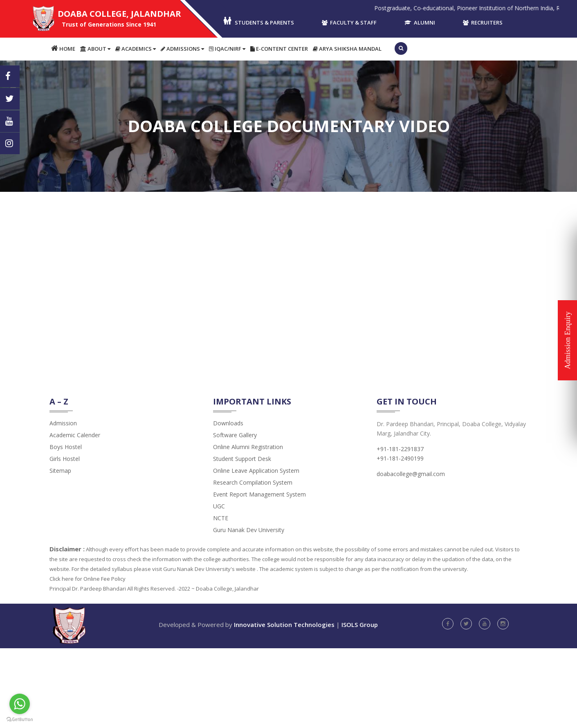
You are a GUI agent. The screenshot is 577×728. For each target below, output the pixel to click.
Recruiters (483, 22)
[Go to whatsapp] (20, 704)
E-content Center (279, 49)
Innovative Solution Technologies (284, 625)
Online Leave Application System (256, 471)
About (95, 49)
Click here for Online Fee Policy (88, 579)
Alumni (420, 22)
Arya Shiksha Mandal (347, 49)
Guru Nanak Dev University (249, 530)
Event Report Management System (259, 494)
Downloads (228, 423)
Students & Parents (258, 21)
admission (63, 423)
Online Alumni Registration (248, 447)
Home (63, 48)
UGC (219, 506)
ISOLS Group (360, 625)
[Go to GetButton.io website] (20, 720)
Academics (136, 49)
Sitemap (60, 471)
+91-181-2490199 (400, 458)
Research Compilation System (253, 482)
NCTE (221, 518)
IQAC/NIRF (227, 49)
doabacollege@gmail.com (411, 474)
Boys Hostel (66, 447)
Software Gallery (235, 435)
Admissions (182, 49)
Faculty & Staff (349, 22)
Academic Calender (75, 435)
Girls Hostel (65, 459)
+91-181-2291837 (400, 449)
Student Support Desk (242, 459)
